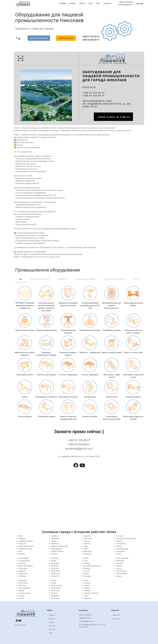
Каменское (56, 574)
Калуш (54, 583)
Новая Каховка (57, 551)
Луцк (86, 561)
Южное (119, 541)
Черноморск (121, 544)
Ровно (86, 549)
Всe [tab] (21, 279)
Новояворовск (122, 549)
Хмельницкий (56, 549)
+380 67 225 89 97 (126, 2)
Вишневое (23, 580)
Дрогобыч (120, 551)
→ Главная (62, 3)
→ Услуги (81, 3)
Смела (54, 580)
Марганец (120, 561)
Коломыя (22, 563)
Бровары (87, 576)
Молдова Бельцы (25, 549)
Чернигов (55, 536)
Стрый (86, 596)
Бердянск (22, 571)
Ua (137, 4)
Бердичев (87, 598)
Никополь (55, 568)
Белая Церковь (122, 558)
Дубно (86, 580)
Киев (20, 536)
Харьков (87, 536)
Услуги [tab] (136, 279)
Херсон (54, 554)
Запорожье (23, 574)
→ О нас (89, 3)
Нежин (21, 598)
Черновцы (55, 538)
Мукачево (23, 576)
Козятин (87, 563)
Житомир (55, 566)
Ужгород (55, 558)
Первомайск (56, 588)
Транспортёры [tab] (63, 279)
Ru (142, 4)
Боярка (87, 585)
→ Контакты (107, 3)
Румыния (22, 538)
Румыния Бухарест (26, 541)
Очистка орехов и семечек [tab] (40, 279)
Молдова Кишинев (26, 546)
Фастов (119, 566)
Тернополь (88, 538)
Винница (87, 568)
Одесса (119, 546)
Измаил (21, 591)
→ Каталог (71, 3)
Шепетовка (23, 583)
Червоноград (56, 585)
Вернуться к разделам (39, 38)
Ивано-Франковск (26, 566)
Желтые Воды (122, 574)
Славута (87, 588)
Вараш (119, 576)
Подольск (22, 585)
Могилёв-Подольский (92, 566)
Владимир (55, 596)
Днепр (86, 558)
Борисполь (55, 591)
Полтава (120, 536)
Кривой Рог (56, 576)
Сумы (86, 546)
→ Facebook (115, 615)
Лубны (119, 568)
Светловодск (121, 571)
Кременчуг (88, 554)
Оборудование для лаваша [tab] (85, 279)
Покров (54, 593)
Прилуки (22, 554)
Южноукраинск (25, 588)
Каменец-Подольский (60, 546)
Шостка (87, 541)
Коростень (55, 563)
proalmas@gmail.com (126, 5)
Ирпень (87, 574)
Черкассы (55, 544)
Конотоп (87, 544)
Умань (54, 541)
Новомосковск (25, 593)
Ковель (22, 596)
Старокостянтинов (91, 593)
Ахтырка (120, 563)
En (139, 4)
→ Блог (97, 3)
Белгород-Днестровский (126, 538)
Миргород (88, 551)
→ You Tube (115, 618)
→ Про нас (51, 628)
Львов (119, 554)
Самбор (87, 591)
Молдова (22, 544)
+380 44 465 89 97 (91, 40)
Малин (54, 561)
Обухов (87, 571)
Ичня (20, 551)
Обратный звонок (66, 38)
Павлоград (55, 571)
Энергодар (23, 568)
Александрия (24, 558)
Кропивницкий (24, 561)
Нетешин (87, 583)
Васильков (55, 598)
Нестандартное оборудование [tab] (114, 279)
